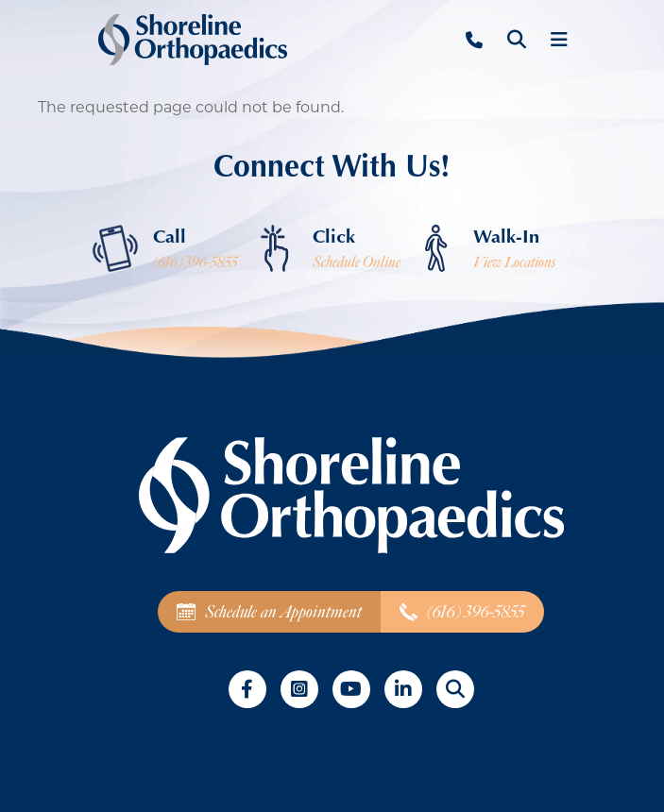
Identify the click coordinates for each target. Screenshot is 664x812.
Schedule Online (357, 262)
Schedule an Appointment (269, 612)
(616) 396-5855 (196, 262)
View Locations (514, 262)
